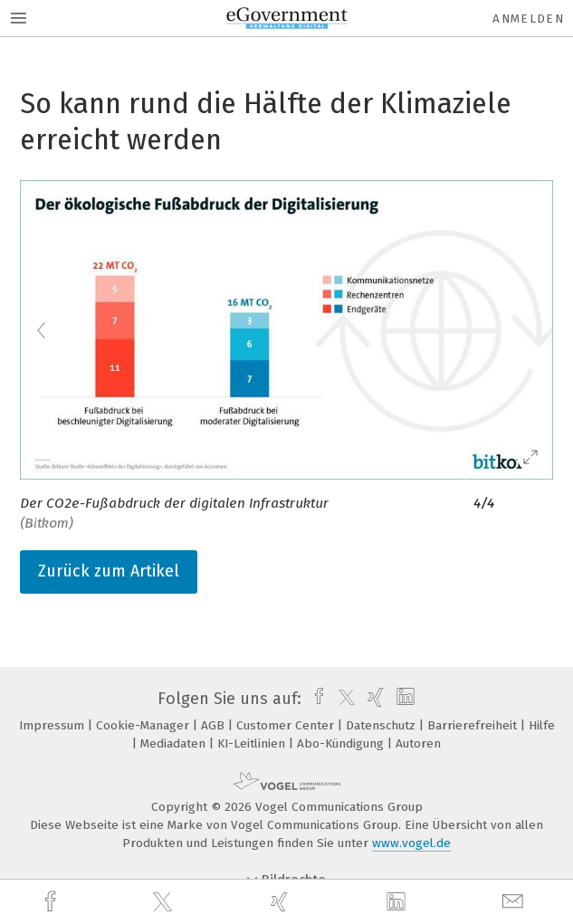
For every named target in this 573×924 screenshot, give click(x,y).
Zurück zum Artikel (109, 571)
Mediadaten (175, 743)
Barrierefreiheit (474, 725)
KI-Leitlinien (253, 743)
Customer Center (287, 725)
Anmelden (528, 19)
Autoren (418, 743)
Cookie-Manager (144, 725)
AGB (215, 725)
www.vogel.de (411, 843)
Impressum (53, 725)
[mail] (515, 902)
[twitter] (165, 902)
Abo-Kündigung (342, 743)
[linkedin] (398, 902)
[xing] (282, 902)
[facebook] (53, 902)
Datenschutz (382, 725)
